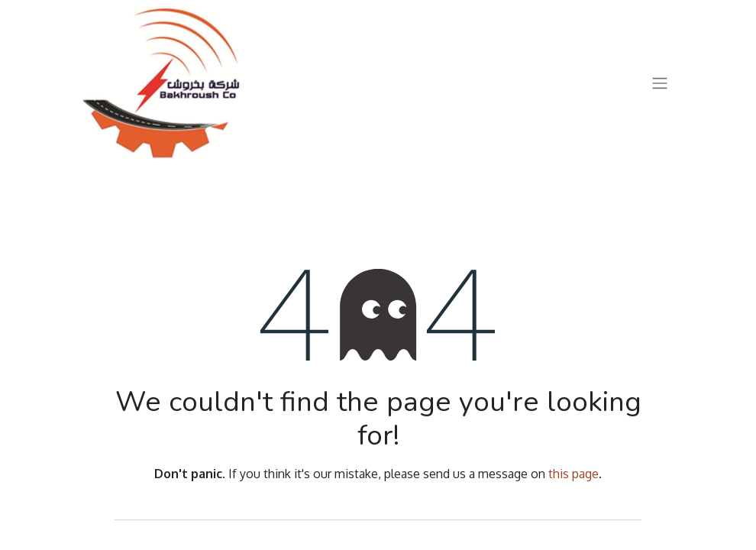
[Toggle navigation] (660, 82)
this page (573, 474)
